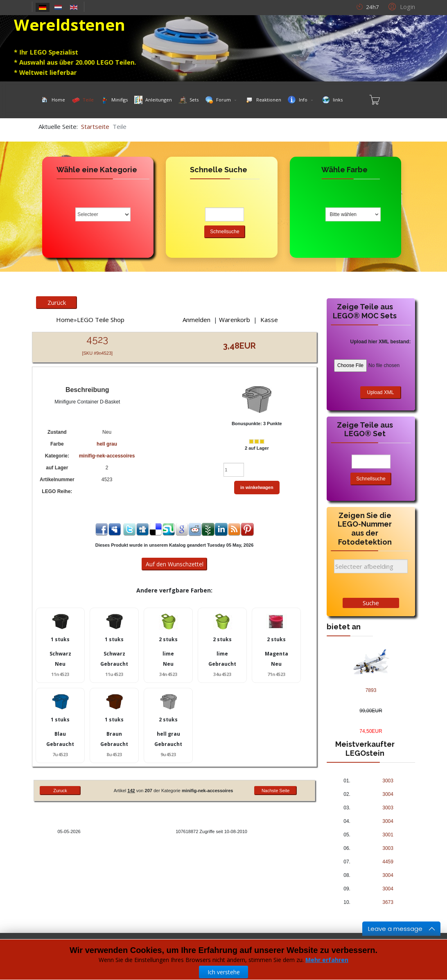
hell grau (107, 444)
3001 (388, 835)
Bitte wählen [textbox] (343, 214)
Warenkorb (235, 320)
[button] (401, 6)
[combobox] (353, 214)
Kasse (269, 320)
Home (65, 320)
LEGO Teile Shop (101, 320)
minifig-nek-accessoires (107, 456)
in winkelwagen (257, 487)
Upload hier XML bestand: (381, 342)
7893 (371, 690)
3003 (388, 781)
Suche (371, 603)
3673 (388, 902)
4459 (388, 862)
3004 (388, 794)
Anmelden (196, 320)
